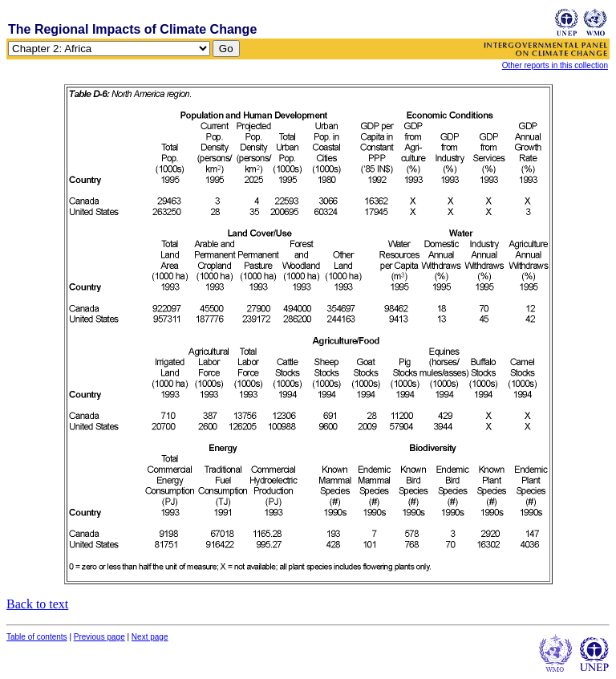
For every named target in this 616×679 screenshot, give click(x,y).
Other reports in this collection (555, 65)
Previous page (99, 637)
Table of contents (37, 637)
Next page (150, 637)
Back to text (37, 604)
